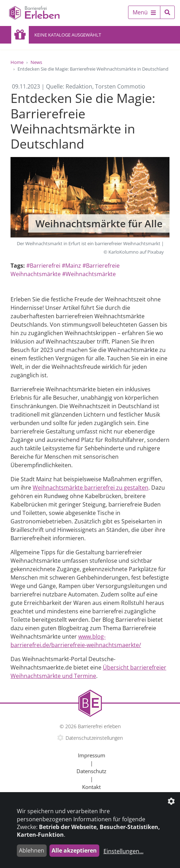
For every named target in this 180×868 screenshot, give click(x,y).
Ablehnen (32, 850)
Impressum (92, 755)
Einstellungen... (124, 851)
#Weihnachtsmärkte (89, 274)
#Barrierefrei (43, 266)
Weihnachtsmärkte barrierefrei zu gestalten (91, 488)
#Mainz (71, 266)
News (36, 62)
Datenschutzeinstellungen (94, 738)
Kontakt (91, 787)
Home (17, 62)
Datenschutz (91, 771)
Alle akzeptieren (74, 850)
